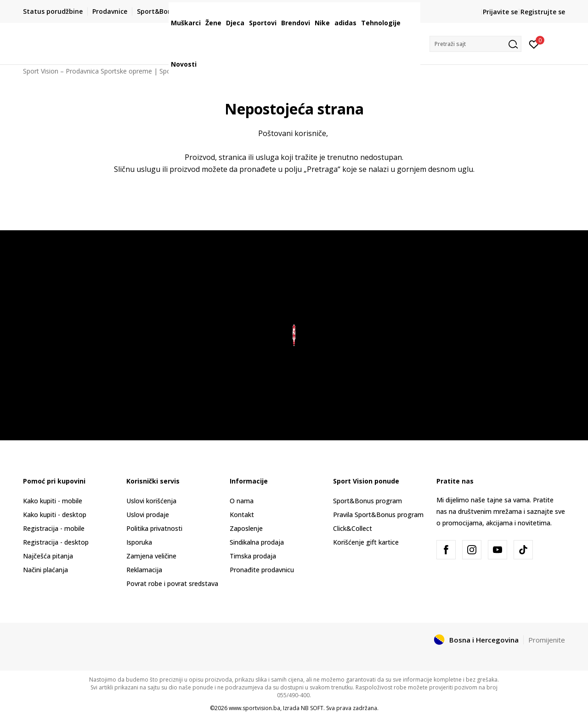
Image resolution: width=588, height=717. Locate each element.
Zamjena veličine (151, 556)
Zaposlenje (246, 528)
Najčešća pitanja (48, 556)
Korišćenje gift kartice (366, 542)
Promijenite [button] (547, 640)
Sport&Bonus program (367, 501)
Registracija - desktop (56, 542)
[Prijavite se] (534, 44)
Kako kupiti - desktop (55, 515)
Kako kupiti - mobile (53, 501)
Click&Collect (353, 528)
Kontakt (242, 515)
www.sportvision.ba (254, 708)
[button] (475, 44)
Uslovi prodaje (148, 515)
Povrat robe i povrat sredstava (172, 583)
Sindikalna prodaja (257, 542)
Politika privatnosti (154, 528)
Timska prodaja (253, 556)
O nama (242, 501)
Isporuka (139, 542)
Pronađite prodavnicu (262, 570)
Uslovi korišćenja (151, 501)
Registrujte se (543, 12)
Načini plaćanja (45, 570)
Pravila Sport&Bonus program (378, 515)
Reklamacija (144, 570)
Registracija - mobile (54, 528)
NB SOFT (312, 708)
